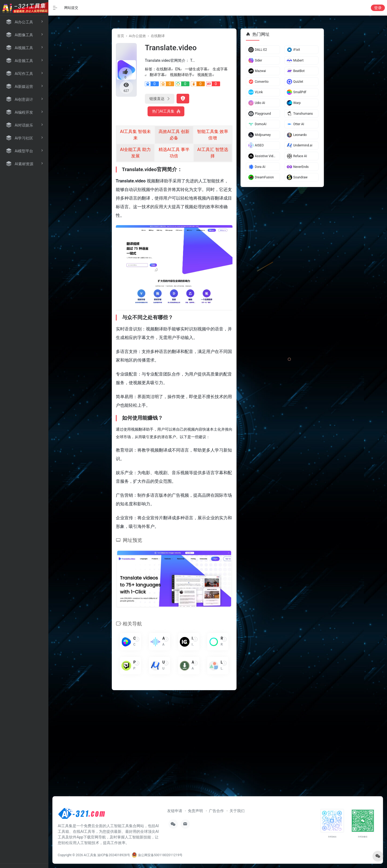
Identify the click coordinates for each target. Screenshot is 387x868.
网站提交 (71, 8)
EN (178, 69)
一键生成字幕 (196, 69)
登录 (378, 8)
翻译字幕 (157, 75)
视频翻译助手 (181, 75)
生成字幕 (220, 69)
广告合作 (216, 811)
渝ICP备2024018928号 (114, 855)
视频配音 (205, 75)
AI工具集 (90, 855)
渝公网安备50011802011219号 (157, 855)
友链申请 (175, 811)
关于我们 (237, 811)
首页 (121, 36)
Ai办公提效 (137, 36)
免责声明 (195, 811)
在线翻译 (158, 36)
